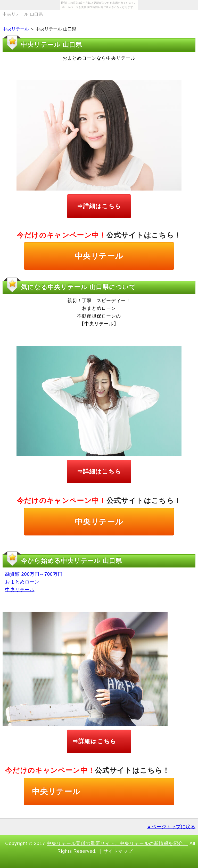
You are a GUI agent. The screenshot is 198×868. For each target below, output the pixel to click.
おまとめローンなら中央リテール (99, 58)
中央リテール (16, 29)
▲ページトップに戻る (171, 827)
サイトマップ (118, 851)
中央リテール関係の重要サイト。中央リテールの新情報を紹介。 (117, 843)
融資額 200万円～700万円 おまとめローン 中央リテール (34, 582)
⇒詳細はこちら (99, 206)
